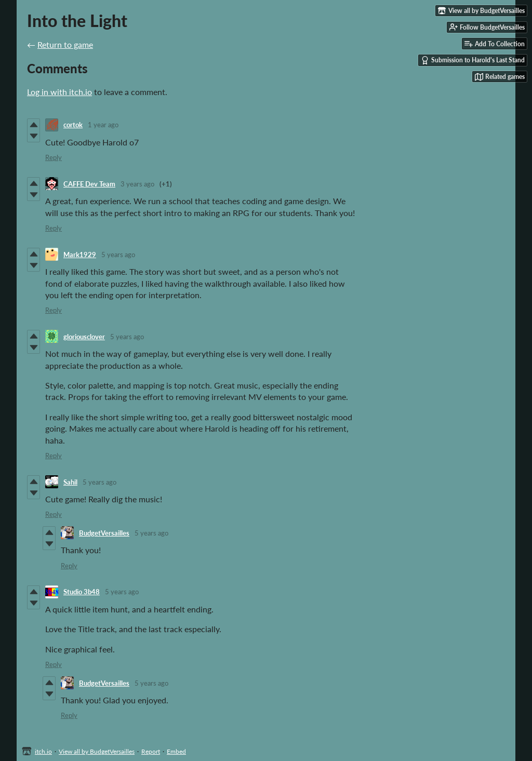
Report (151, 751)
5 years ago (118, 255)
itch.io (43, 751)
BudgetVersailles (104, 533)
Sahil (70, 482)
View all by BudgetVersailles (97, 751)
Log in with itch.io (59, 92)
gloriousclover (84, 337)
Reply (54, 157)
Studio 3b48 (82, 592)
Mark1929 (80, 255)
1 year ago (103, 125)
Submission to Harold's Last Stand (473, 60)
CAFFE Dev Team (89, 184)
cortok (73, 125)
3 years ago (137, 184)
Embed (176, 751)
